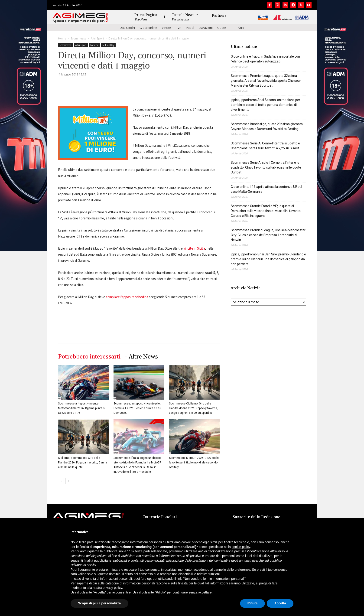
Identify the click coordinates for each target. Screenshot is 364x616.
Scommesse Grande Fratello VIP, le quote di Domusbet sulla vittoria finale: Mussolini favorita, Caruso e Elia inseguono (266, 211)
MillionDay (108, 45)
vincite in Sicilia (194, 248)
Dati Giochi (127, 28)
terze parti (143, 551)
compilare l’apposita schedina (127, 297)
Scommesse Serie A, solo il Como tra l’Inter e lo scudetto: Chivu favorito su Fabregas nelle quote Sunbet (266, 167)
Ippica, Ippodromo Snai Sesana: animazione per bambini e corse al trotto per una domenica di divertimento (265, 105)
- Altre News (141, 357)
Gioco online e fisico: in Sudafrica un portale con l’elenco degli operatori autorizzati (265, 59)
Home (62, 38)
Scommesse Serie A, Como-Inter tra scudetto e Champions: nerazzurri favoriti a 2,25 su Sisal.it (265, 146)
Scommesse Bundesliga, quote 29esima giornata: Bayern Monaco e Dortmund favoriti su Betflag (267, 126)
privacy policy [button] (112, 588)
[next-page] (68, 481)
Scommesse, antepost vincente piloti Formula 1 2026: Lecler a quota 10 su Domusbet (137, 408)
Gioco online (148, 28)
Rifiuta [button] (253, 603)
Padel (190, 28)
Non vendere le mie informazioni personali (214, 579)
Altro (241, 28)
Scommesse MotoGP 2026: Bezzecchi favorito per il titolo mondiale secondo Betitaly (194, 463)
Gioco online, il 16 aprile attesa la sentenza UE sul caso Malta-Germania (266, 189)
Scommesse (78, 38)
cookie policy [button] (241, 547)
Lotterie (94, 45)
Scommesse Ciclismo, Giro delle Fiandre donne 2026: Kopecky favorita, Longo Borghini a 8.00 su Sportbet (193, 408)
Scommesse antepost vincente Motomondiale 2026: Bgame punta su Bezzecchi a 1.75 (82, 408)
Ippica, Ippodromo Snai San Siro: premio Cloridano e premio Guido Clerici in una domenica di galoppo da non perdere (268, 259)
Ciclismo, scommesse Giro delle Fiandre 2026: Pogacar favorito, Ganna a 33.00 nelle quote (83, 463)
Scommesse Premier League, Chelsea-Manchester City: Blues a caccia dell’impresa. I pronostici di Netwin (268, 235)
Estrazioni (206, 28)
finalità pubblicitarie (98, 561)
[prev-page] (61, 481)
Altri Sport (97, 38)
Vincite (166, 28)
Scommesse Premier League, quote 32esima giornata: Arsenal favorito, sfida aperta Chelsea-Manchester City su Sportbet (266, 81)
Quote (222, 28)
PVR (179, 28)
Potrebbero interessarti (89, 357)
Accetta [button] (280, 603)
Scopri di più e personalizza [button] (99, 603)
